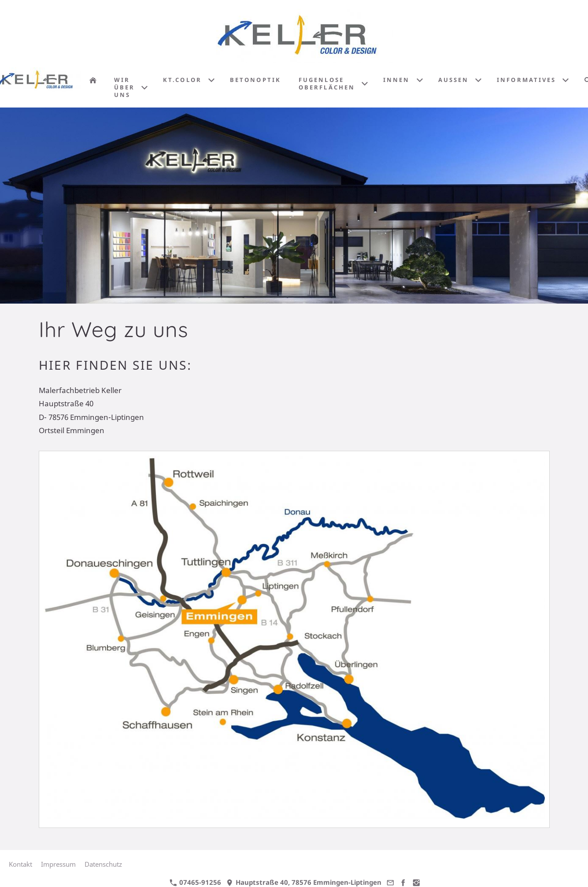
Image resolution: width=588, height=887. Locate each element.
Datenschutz (103, 864)
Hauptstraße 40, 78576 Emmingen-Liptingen (304, 882)
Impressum (58, 864)
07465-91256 (195, 882)
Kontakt (20, 864)
